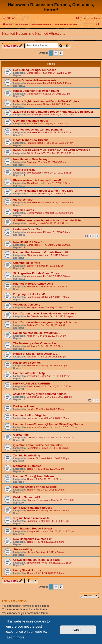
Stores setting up (25, 549)
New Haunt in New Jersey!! (31, 159)
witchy (30, 552)
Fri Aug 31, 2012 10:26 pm (55, 448)
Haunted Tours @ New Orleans (34, 476)
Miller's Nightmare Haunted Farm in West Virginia (46, 101)
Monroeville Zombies (27, 466)
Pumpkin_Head (35, 143)
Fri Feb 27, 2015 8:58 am (56, 276)
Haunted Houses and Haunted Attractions (34, 34)
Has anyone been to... (28, 363)
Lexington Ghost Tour (28, 229)
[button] (61, 53)
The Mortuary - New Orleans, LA (35, 343)
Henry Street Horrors (27, 570)
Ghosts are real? (24, 170)
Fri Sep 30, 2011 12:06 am (55, 511)
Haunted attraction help (29, 373)
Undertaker (32, 418)
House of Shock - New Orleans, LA (36, 354)
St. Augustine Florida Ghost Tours (36, 273)
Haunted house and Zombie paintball (38, 130)
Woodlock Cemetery (27, 305)
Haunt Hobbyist (35, 115)
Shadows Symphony (37, 500)
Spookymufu (33, 297)
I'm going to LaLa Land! (29, 294)
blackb (30, 409)
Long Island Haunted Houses (33, 508)
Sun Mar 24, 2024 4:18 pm (57, 73)
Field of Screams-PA (27, 497)
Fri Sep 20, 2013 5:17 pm (54, 366)
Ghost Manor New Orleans (31, 140)
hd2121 (30, 194)
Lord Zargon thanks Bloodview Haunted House (45, 313)
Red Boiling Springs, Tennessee (35, 70)
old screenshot (23, 200)
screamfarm (33, 376)
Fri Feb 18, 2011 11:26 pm (50, 573)
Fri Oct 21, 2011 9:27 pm (49, 479)
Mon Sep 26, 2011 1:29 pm (55, 521)
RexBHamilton (34, 316)
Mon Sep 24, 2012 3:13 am (50, 409)
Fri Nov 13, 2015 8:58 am (56, 232)
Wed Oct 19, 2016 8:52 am (59, 202)
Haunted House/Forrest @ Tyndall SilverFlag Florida (48, 424)
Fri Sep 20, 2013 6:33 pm (53, 357)
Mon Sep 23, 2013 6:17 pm (52, 336)
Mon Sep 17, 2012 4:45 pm (60, 437)
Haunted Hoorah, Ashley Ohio (33, 284)
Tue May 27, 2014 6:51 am (59, 307)
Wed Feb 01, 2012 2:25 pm (55, 458)
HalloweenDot (34, 132)
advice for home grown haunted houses (40, 394)
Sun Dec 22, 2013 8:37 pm (55, 325)
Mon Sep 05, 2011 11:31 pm (60, 531)
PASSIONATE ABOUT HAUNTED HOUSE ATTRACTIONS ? (52, 150)
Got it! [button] (78, 630)
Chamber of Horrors (27, 263)
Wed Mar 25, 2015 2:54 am (53, 255)
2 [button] (56, 53)
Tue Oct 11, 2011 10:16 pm (50, 490)
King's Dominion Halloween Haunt (36, 91)
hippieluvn (32, 357)
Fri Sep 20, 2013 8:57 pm (51, 346)
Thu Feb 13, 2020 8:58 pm (61, 153)
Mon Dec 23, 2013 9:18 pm (58, 316)
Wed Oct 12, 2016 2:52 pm (54, 223)
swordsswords (34, 173)
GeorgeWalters (34, 213)
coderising (32, 223)
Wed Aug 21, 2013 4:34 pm (56, 376)
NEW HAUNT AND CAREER (32, 384)
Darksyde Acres (24, 406)
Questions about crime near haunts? (38, 445)
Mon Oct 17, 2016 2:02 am (59, 213)
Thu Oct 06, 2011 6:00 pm (64, 500)
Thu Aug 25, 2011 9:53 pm (50, 542)
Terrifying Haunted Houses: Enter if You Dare (43, 191)
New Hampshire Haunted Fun (33, 539)
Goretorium (21, 435)
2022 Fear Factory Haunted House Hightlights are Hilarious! (53, 112)
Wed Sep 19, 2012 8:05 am (55, 418)
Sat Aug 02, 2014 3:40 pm (56, 297)
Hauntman (32, 123)
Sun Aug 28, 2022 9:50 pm (54, 123)
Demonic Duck (34, 397)
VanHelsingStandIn (36, 427)
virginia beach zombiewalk (31, 518)
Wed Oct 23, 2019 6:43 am (58, 173)
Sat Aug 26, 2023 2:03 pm (57, 94)
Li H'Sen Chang (35, 437)
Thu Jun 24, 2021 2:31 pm (58, 132)
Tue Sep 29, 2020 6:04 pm (59, 143)
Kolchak (31, 336)
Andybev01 (32, 325)
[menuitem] (11, 18)
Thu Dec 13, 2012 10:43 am (58, 386)
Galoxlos (31, 162)
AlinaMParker (34, 183)
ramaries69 (32, 458)
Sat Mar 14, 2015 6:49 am (51, 266)
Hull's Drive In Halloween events (35, 80)
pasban (30, 266)
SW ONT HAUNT (36, 153)
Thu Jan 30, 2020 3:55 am (52, 162)
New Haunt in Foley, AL (29, 242)
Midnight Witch (34, 531)
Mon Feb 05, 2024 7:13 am (57, 83)
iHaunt (30, 469)
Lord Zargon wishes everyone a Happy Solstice (45, 322)
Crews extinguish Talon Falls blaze (36, 560)
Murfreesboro (33, 73)
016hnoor (32, 255)
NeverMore (32, 287)
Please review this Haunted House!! (37, 180)
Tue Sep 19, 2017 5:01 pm (51, 194)
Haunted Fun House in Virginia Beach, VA (41, 252)
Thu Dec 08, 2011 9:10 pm (50, 469)
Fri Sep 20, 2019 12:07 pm (57, 183)
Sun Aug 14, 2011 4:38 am (50, 552)
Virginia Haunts (24, 210)
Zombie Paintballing (27, 455)
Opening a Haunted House (31, 121)
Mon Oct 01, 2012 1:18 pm (58, 397)
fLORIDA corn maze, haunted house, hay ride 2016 (47, 220)
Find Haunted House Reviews (33, 529)
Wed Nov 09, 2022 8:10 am (60, 115)
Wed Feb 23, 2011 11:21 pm (57, 563)
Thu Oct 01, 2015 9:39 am (57, 245)
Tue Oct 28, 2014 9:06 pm (54, 287)
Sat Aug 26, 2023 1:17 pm (57, 104)
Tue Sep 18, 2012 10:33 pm (64, 427)
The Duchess (33, 386)
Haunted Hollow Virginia (29, 415)
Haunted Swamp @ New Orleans (35, 487)
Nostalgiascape (35, 307)
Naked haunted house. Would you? (37, 333)
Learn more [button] (16, 637)
